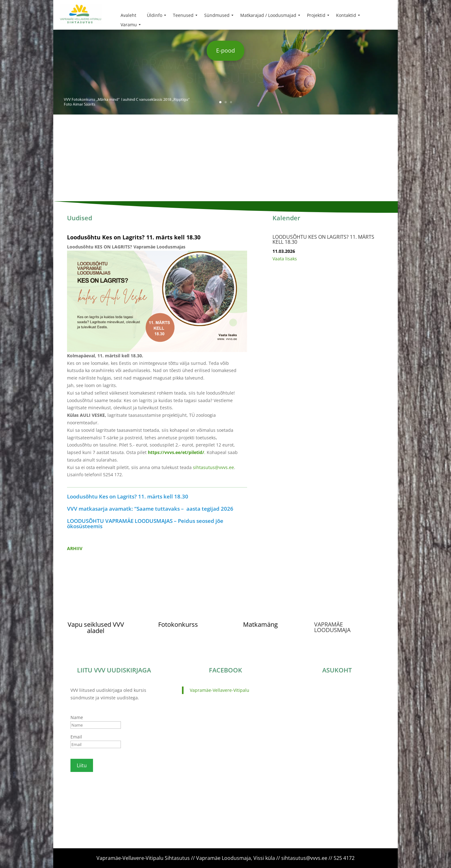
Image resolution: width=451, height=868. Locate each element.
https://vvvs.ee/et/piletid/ (176, 452)
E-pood (225, 50)
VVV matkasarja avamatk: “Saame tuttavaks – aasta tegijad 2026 (150, 509)
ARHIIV (75, 548)
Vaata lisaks (285, 259)
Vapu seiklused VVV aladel (96, 628)
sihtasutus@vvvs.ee (213, 467)
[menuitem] (128, 15)
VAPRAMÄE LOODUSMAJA (332, 627)
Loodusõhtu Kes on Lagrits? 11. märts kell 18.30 (134, 237)
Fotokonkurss (178, 624)
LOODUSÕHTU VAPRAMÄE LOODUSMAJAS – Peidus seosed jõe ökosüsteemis (145, 523)
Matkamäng (260, 624)
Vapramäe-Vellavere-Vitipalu (220, 690)
